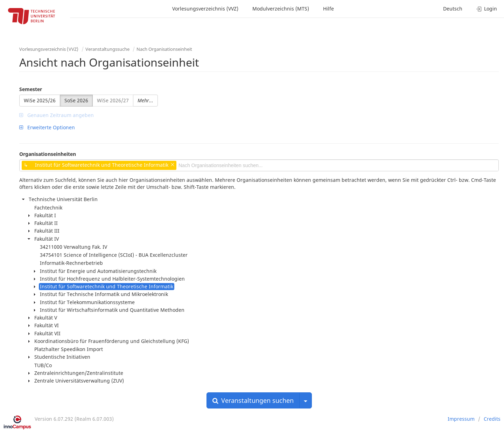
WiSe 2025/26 (40, 100)
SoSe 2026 (76, 100)
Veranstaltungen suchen (253, 400)
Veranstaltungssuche (107, 49)
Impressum (461, 419)
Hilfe (328, 9)
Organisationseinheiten (48, 154)
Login (487, 9)
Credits (492, 419)
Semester (31, 89)
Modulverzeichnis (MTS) (281, 9)
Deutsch (453, 9)
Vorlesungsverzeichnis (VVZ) (205, 9)
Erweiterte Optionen (47, 127)
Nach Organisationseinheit (164, 49)
